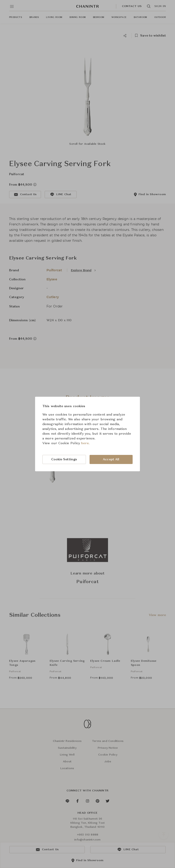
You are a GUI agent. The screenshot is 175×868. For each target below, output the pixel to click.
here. (85, 443)
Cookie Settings (64, 459)
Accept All (111, 459)
